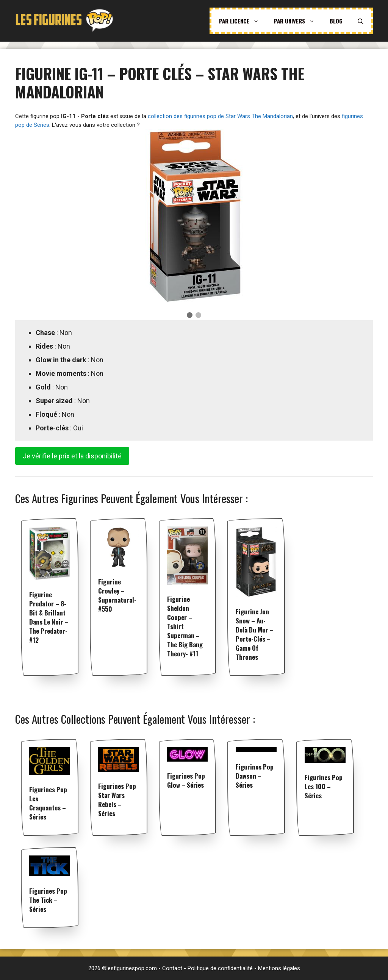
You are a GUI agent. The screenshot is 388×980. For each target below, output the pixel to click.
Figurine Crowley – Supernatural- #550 (117, 595)
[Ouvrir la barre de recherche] (361, 21)
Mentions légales (279, 968)
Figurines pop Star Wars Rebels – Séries (117, 800)
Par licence (243, 21)
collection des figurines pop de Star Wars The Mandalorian (220, 116)
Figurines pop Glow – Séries (186, 780)
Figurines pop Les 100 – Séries (324, 786)
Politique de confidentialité (220, 968)
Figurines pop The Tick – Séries (48, 900)
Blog (336, 21)
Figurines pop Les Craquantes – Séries (48, 803)
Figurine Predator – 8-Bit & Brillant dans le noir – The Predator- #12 (49, 617)
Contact (172, 968)
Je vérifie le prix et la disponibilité (72, 456)
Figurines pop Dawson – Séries (255, 776)
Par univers (298, 21)
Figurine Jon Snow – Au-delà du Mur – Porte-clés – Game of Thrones (255, 634)
